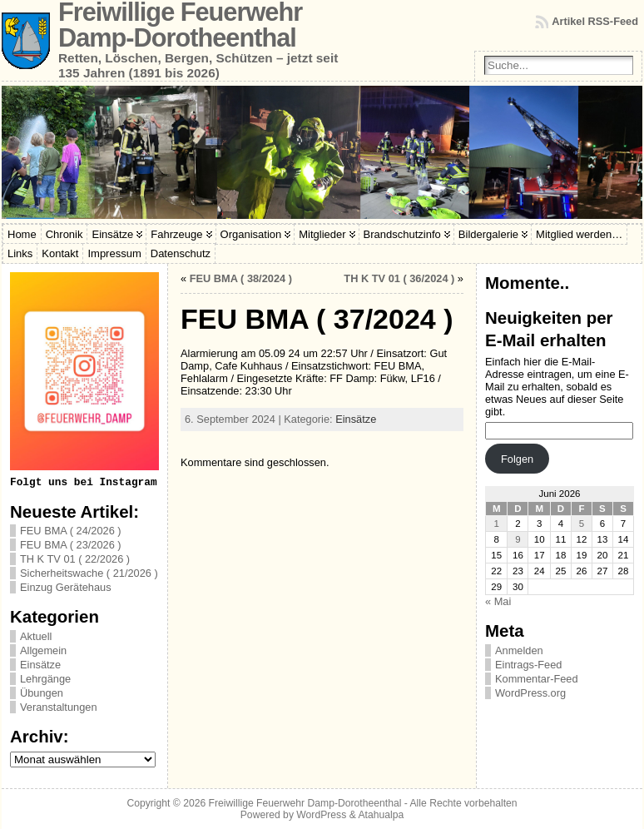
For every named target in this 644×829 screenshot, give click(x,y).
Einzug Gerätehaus (66, 587)
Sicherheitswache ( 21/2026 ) (89, 573)
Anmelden (519, 650)
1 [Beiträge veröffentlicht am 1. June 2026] (497, 524)
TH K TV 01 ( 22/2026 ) (75, 559)
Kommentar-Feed (537, 679)
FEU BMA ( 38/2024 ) (241, 278)
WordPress (321, 815)
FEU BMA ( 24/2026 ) (71, 531)
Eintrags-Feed (528, 665)
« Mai (498, 601)
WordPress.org (530, 693)
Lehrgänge (45, 679)
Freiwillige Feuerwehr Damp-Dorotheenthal (305, 803)
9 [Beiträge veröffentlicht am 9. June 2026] (518, 539)
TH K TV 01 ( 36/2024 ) (399, 278)
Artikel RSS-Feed (595, 21)
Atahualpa (381, 815)
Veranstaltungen (59, 707)
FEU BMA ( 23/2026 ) (71, 545)
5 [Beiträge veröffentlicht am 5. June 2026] (582, 524)
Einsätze (40, 665)
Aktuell (36, 636)
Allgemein (43, 650)
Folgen (517, 459)
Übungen (42, 693)
